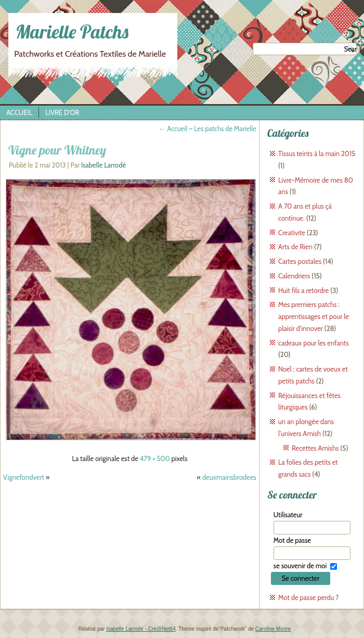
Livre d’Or (62, 112)
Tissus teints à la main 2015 (317, 154)
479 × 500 (155, 458)
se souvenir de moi (300, 566)
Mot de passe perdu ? (308, 597)
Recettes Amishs (315, 448)
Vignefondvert (24, 477)
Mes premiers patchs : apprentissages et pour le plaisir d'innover (314, 316)
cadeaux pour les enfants (314, 343)
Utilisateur (288, 515)
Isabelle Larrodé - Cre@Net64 (141, 629)
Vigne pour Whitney (57, 150)
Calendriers (294, 276)
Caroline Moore (273, 629)
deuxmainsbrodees (229, 477)
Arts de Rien (295, 247)
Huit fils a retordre (303, 290)
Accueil (19, 112)
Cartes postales (300, 261)
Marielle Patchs (72, 31)
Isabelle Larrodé (103, 165)
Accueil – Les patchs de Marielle (207, 129)
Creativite (292, 233)
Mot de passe (292, 540)
